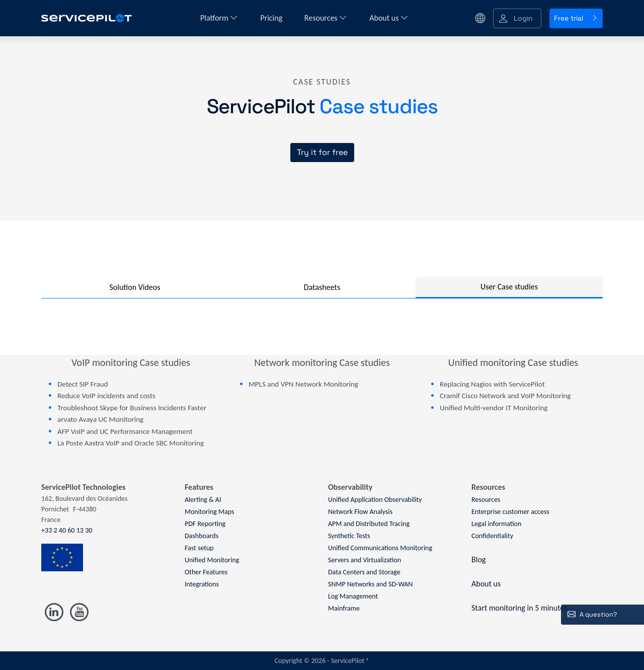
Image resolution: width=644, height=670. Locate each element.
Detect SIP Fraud (83, 384)
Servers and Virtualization (365, 560)
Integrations (202, 584)
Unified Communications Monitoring (380, 548)
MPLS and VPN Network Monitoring (303, 384)
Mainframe (344, 608)
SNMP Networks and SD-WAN (370, 584)
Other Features (206, 572)
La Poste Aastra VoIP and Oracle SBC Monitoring (131, 443)
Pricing (272, 18)
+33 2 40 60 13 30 (67, 530)
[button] (517, 18)
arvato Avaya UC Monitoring (100, 419)
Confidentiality (492, 536)
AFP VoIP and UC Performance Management (125, 431)
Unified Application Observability (375, 500)
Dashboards (202, 536)
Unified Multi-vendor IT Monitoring (494, 408)
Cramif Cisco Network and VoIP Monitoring (505, 396)
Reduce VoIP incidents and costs (106, 396)
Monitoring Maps (210, 512)
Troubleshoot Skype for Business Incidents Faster (132, 408)
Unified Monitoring (212, 560)
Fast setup (199, 548)
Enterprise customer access (510, 512)
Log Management (353, 596)
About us (389, 18)
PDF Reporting (205, 524)
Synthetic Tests (349, 536)
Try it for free (322, 152)
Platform (219, 18)
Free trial (576, 18)
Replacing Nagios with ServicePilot (492, 384)
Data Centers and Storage (364, 572)
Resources (326, 18)
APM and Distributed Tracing (369, 524)
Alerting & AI (203, 500)
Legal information (496, 524)
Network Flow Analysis (360, 512)
